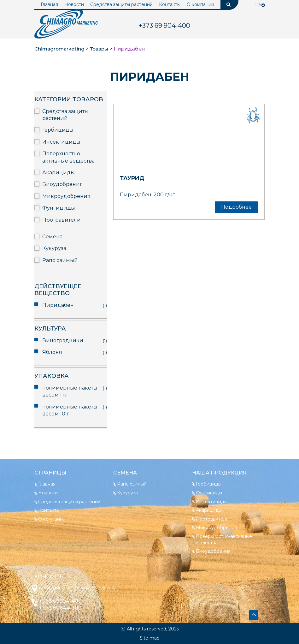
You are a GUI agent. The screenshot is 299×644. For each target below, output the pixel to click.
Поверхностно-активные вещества (68, 157)
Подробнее (236, 207)
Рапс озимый (60, 260)
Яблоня (52, 352)
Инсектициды (61, 142)
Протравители (62, 220)
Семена (52, 237)
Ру (258, 5)
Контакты (170, 4)
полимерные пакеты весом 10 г (70, 410)
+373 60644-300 (62, 608)
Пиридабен (58, 305)
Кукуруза (54, 248)
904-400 (164, 26)
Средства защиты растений (121, 4)
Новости (74, 4)
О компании (200, 4)
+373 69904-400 (62, 601)
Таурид (133, 178)
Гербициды (58, 130)
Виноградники (63, 340)
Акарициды (59, 173)
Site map (150, 638)
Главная (49, 4)
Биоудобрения (63, 184)
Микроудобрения (66, 196)
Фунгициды (59, 208)
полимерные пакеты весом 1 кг (70, 391)
